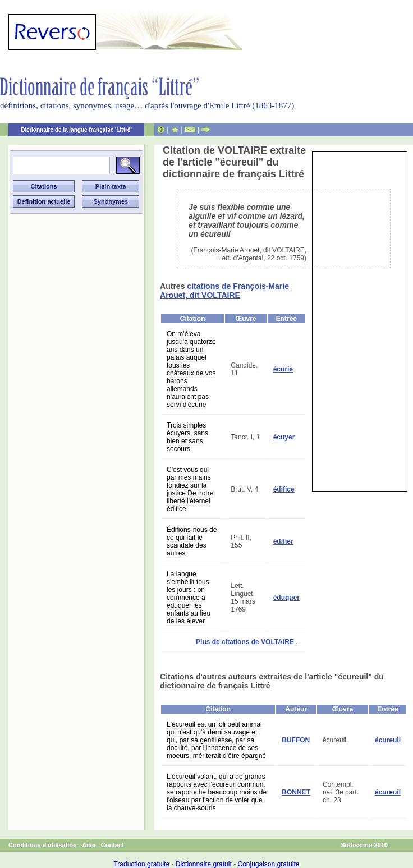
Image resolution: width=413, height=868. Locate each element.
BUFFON (296, 740)
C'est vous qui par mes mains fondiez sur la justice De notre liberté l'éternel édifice (190, 489)
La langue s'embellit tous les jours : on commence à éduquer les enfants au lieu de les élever (189, 598)
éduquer (286, 598)
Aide (89, 845)
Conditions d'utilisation (43, 845)
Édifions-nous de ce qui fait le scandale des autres (192, 541)
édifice (284, 489)
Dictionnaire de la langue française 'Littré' (76, 130)
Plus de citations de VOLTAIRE (245, 642)
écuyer (284, 437)
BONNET (296, 792)
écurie (283, 369)
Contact (113, 845)
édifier (283, 541)
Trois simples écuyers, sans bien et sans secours (187, 437)
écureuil (388, 740)
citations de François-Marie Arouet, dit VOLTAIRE (224, 291)
